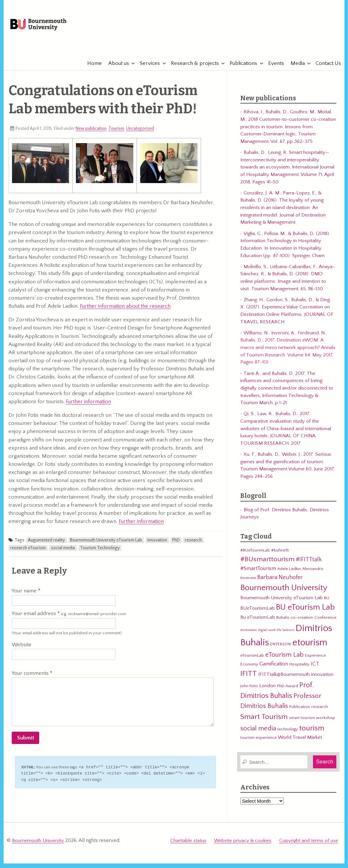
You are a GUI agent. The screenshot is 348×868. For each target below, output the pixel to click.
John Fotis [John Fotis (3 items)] (249, 691)
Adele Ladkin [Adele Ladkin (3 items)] (289, 574)
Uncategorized (140, 133)
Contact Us (325, 68)
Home (91, 68)
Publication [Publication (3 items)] (300, 712)
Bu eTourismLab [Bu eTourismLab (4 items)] (258, 622)
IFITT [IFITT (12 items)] (249, 678)
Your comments (32, 678)
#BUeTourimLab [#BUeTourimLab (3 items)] (255, 555)
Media (294, 68)
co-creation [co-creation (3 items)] (302, 623)
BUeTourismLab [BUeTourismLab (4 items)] (258, 613)
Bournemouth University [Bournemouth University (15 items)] (284, 593)
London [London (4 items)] (267, 691)
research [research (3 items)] (320, 712)
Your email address (69, 619)
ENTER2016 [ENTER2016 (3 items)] (281, 649)
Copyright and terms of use (309, 844)
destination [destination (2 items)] (249, 635)
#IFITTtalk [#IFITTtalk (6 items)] (309, 565)
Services (147, 68)
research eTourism (28, 553)
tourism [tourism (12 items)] (312, 733)
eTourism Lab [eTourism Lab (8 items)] (284, 660)
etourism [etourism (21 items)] (310, 647)
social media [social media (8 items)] (258, 733)
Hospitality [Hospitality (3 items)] (299, 669)
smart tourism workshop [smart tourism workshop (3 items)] (312, 723)
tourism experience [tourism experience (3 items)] (258, 743)
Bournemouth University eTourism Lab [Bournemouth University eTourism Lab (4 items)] (282, 603)
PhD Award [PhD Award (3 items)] (288, 691)
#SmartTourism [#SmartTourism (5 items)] (258, 574)
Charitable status (188, 844)
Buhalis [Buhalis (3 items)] (283, 623)
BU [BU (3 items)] (327, 603)
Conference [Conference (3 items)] (325, 623)
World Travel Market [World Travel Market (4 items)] (300, 743)
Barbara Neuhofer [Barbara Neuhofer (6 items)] (280, 582)
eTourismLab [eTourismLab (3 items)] (252, 660)
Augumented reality (46, 545)
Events (273, 68)
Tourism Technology (100, 553)
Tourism (116, 133)
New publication (91, 133)
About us (115, 68)
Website (22, 650)
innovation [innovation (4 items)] (322, 679)
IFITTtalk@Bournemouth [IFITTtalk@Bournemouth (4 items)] (284, 679)
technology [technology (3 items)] (288, 734)
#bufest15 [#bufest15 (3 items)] (280, 555)
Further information (88, 406)
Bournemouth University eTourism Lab (106, 545)
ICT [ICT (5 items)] (315, 669)
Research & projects (192, 68)
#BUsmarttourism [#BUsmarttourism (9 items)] (267, 564)
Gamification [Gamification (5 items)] (274, 669)
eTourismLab (295, 48)
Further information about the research (125, 311)
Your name (26, 596)
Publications (240, 68)
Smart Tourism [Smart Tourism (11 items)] (264, 722)
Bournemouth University (51, 28)
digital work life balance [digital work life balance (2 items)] (276, 635)
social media (63, 553)
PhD (176, 545)
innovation (157, 545)
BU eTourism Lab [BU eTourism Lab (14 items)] (305, 613)
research (193, 545)
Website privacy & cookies (243, 844)
